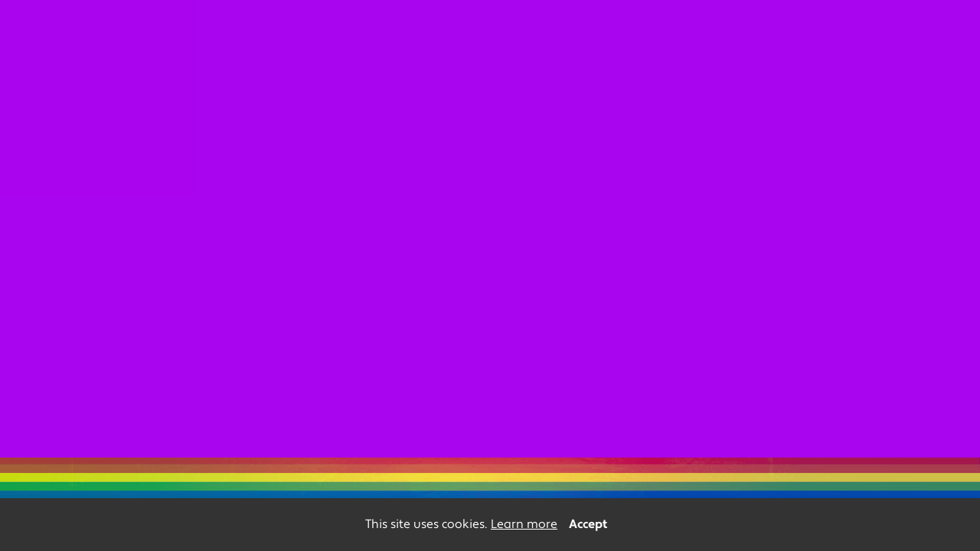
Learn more (524, 524)
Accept (588, 524)
